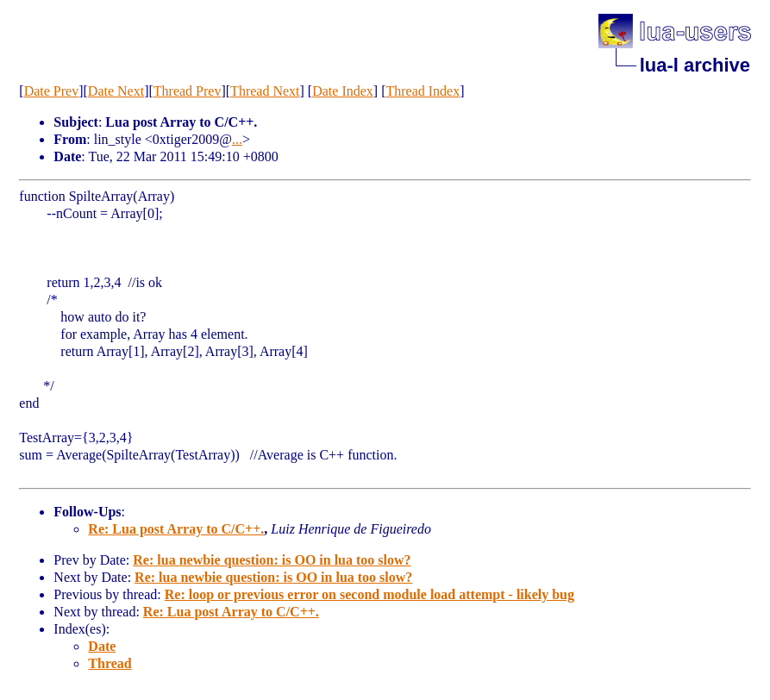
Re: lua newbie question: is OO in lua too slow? (272, 560)
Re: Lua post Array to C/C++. (176, 529)
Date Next (116, 91)
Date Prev (52, 91)
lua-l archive (695, 65)
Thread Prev (188, 91)
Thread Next (265, 91)
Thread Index (423, 91)
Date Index (343, 91)
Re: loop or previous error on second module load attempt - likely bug (369, 594)
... (237, 139)
